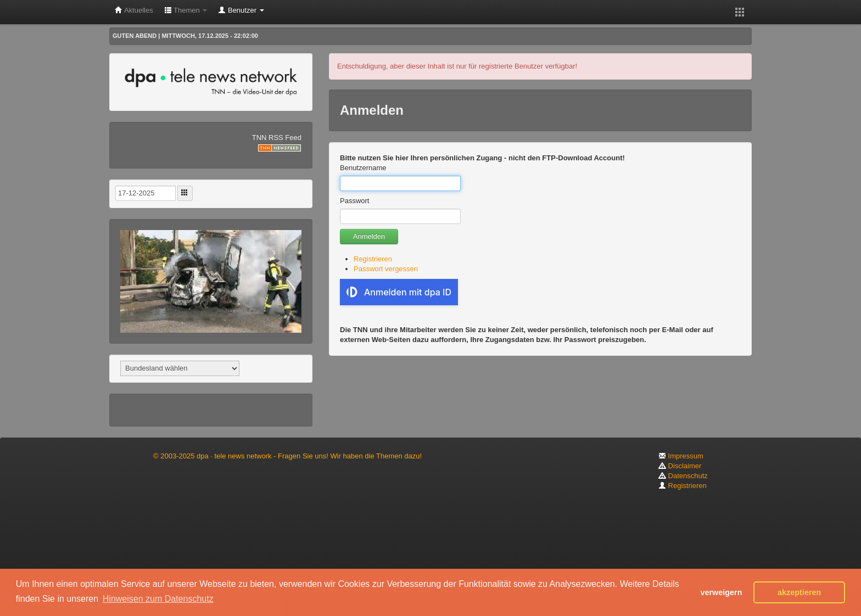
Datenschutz (683, 476)
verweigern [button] (721, 592)
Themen (186, 10)
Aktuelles (134, 10)
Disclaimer (680, 466)
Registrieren (373, 259)
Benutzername (363, 168)
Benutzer (241, 10)
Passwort (354, 201)
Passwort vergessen (386, 269)
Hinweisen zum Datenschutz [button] (158, 599)
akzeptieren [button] (799, 592)
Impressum (681, 456)
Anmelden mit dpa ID (399, 292)
